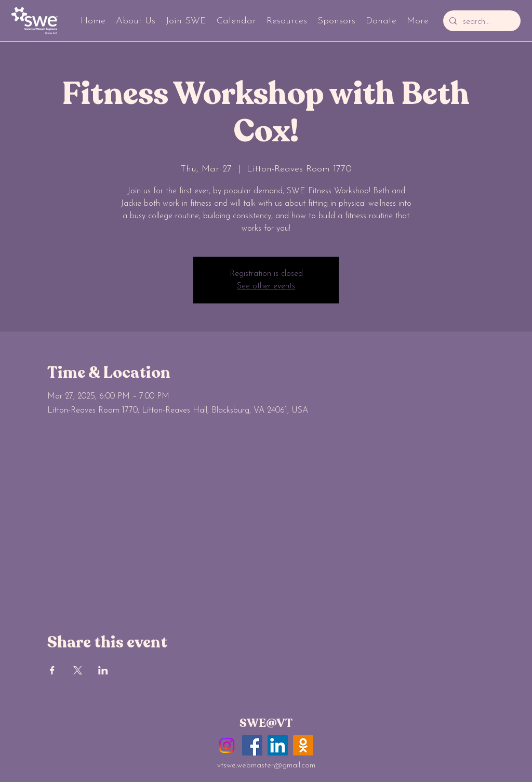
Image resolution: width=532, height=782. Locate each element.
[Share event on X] (78, 670)
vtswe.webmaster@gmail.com (266, 766)
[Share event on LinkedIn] (103, 670)
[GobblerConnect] (303, 745)
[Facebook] (252, 745)
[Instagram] (227, 745)
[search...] (481, 22)
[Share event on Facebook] (52, 670)
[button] (136, 21)
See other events (266, 286)
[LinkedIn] (278, 745)
